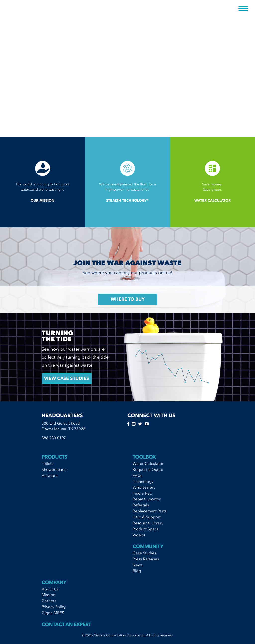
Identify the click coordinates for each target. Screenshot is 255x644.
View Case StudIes (67, 378)
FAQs (138, 475)
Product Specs (146, 529)
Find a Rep (142, 493)
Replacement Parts (150, 511)
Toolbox (144, 457)
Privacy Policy (54, 607)
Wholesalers (144, 487)
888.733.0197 (54, 438)
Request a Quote (148, 469)
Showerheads (54, 469)
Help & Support (147, 517)
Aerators (49, 475)
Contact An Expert (66, 624)
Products (54, 457)
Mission (48, 595)
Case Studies (144, 553)
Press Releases (146, 559)
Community (148, 546)
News (138, 565)
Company (54, 582)
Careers (49, 601)
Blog (137, 571)
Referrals (141, 505)
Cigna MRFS (53, 613)
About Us (50, 589)
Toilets (47, 463)
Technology (143, 481)
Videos (139, 535)
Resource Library (148, 523)
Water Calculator (148, 463)
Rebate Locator (147, 499)
